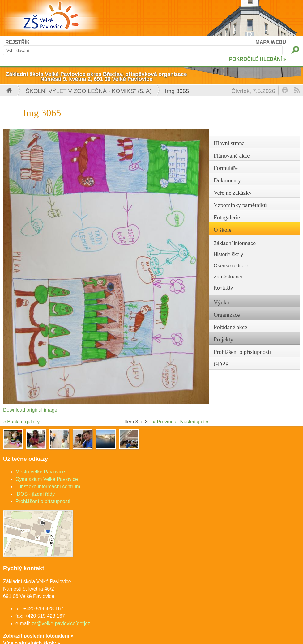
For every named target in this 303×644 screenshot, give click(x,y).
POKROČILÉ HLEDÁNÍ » (258, 59)
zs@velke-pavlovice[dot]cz (61, 623)
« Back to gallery (21, 422)
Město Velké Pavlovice (40, 472)
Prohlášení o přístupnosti (43, 501)
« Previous (164, 422)
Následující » (195, 422)
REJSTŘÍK (17, 42)
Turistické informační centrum (48, 487)
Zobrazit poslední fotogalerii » (38, 636)
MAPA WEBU (271, 42)
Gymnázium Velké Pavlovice (47, 479)
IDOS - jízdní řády (35, 494)
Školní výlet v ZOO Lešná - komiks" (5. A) (89, 91)
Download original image (30, 410)
